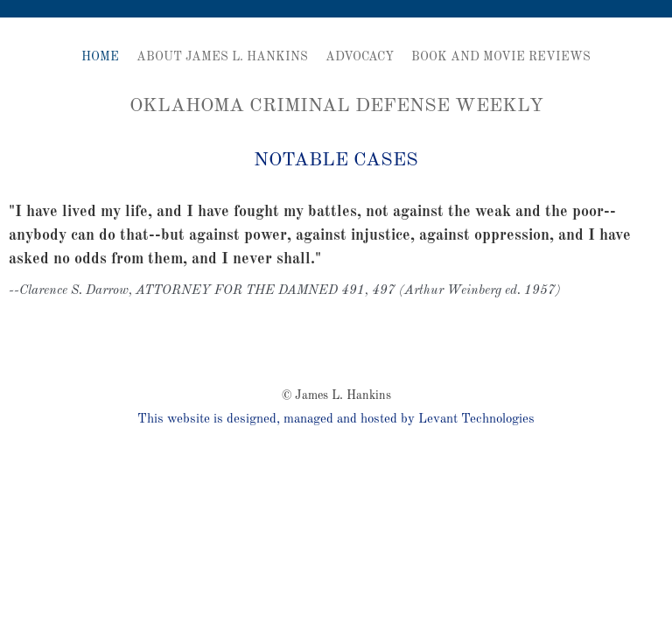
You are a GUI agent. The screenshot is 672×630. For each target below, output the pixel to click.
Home (100, 57)
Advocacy (360, 57)
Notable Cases (336, 160)
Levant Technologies (476, 420)
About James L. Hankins (222, 57)
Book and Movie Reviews (501, 57)
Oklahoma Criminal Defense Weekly (336, 106)
